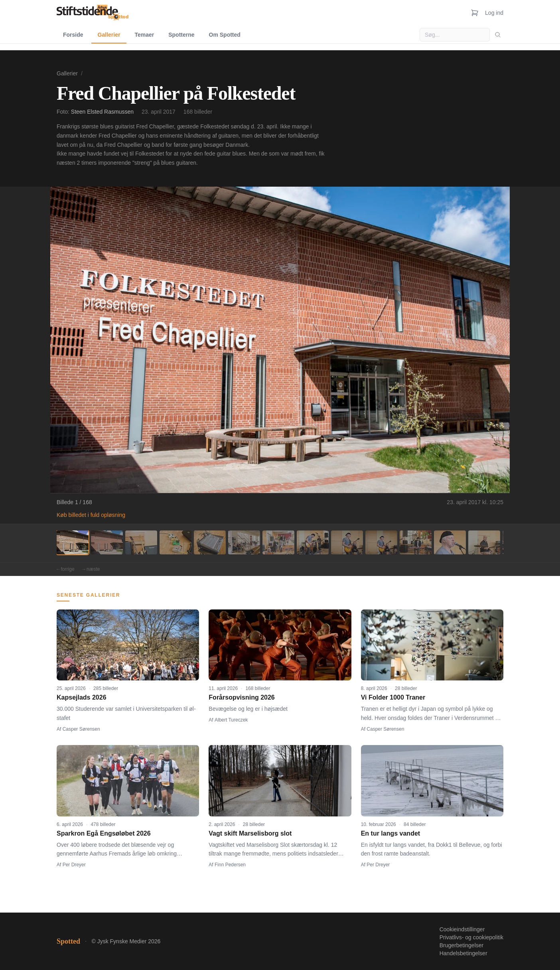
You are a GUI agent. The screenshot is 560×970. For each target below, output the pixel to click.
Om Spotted (225, 35)
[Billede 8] (313, 542)
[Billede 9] (347, 542)
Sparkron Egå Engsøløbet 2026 (104, 833)
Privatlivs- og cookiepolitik (471, 937)
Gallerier (109, 35)
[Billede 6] (244, 542)
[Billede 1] (73, 542)
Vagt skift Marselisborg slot (250, 833)
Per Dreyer (74, 865)
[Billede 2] (107, 542)
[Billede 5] (210, 542)
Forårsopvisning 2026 (242, 697)
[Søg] (498, 35)
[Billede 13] (484, 542)
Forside (73, 35)
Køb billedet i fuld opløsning (91, 515)
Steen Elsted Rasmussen (102, 112)
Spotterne (181, 35)
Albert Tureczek (231, 720)
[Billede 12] (450, 542)
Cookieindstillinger (462, 929)
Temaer (144, 35)
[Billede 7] (278, 542)
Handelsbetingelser (463, 953)
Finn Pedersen (230, 865)
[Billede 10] (381, 542)
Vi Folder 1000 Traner (393, 697)
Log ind (494, 13)
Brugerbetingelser (462, 945)
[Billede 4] (175, 542)
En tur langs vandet (390, 833)
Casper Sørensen (81, 729)
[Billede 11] (416, 542)
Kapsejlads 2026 (82, 697)
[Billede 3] (141, 542)
